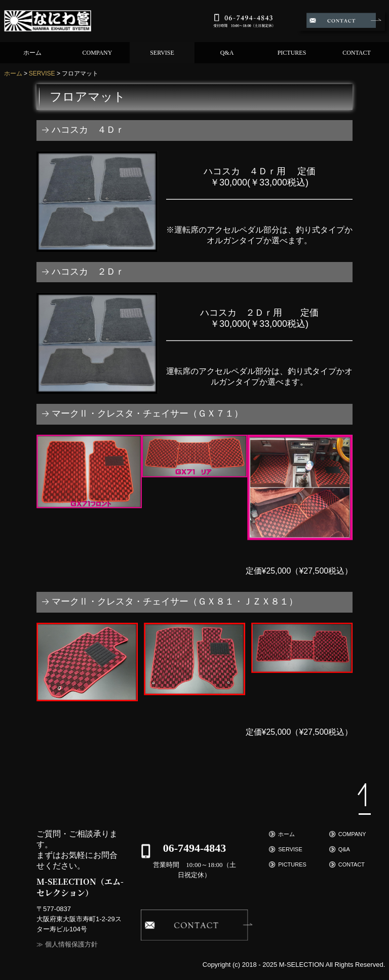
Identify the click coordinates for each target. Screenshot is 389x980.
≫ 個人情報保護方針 (67, 944)
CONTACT (357, 53)
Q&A (227, 53)
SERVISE (162, 53)
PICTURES (292, 53)
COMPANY (98, 53)
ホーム (32, 53)
